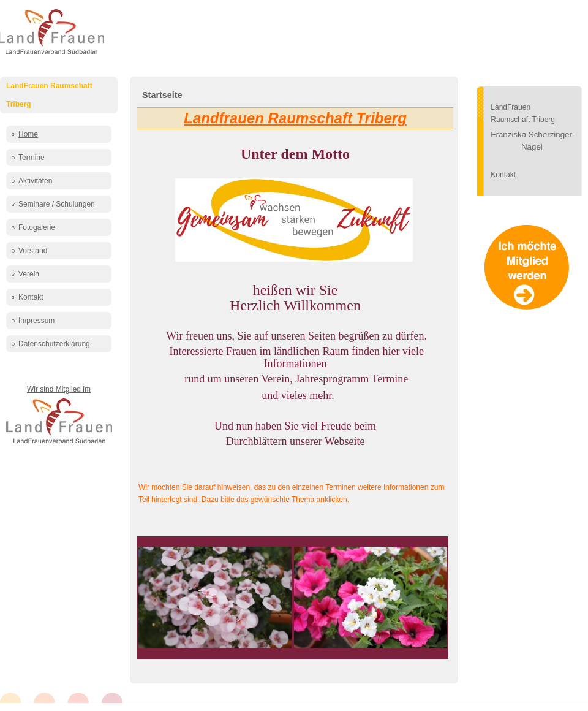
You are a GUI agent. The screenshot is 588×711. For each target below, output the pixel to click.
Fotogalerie (37, 227)
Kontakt (31, 297)
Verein (29, 274)
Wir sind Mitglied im (59, 389)
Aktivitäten (35, 181)
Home (28, 134)
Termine (32, 158)
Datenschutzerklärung (54, 344)
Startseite (162, 95)
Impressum (36, 321)
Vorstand (33, 251)
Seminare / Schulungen (57, 204)
